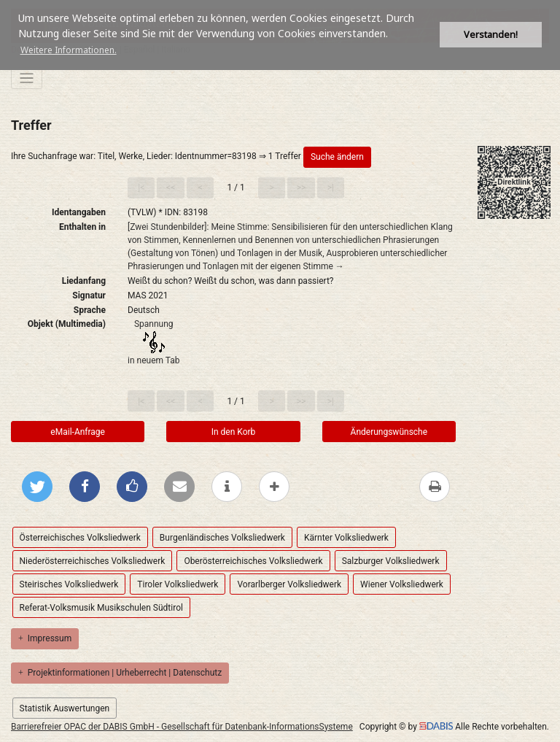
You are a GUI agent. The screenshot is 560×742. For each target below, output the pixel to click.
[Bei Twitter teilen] (37, 487)
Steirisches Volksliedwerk (69, 584)
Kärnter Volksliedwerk (346, 538)
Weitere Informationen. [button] (69, 50)
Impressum (45, 638)
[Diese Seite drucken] (435, 487)
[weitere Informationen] (227, 487)
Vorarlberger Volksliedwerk (289, 584)
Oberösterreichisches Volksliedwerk (253, 561)
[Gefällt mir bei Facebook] (132, 487)
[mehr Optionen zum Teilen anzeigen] (274, 487)
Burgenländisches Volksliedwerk (222, 538)
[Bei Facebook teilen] (85, 487)
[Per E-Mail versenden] (179, 487)
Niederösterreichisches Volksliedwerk (93, 561)
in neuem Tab (154, 360)
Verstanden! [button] (491, 35)
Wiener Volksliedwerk (402, 584)
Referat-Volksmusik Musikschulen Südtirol (101, 608)
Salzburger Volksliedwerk (391, 561)
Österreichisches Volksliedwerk (80, 538)
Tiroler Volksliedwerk (178, 584)
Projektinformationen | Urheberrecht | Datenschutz (120, 673)
